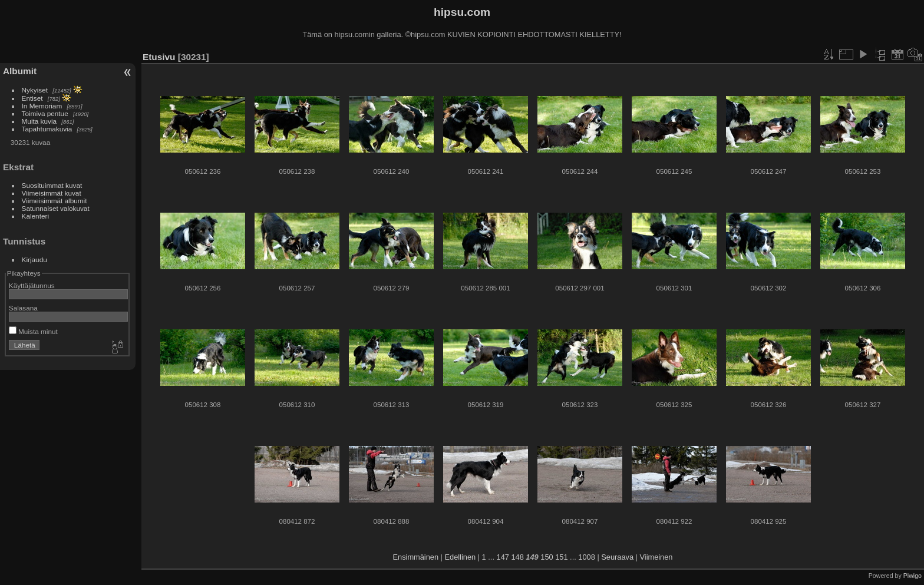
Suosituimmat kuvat (52, 185)
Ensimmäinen (416, 557)
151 (561, 557)
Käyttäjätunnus (32, 285)
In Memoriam (42, 106)
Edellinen (461, 557)
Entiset (32, 98)
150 (547, 557)
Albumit (20, 71)
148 (517, 557)
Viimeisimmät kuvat (52, 193)
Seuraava (617, 557)
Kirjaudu (34, 260)
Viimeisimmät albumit (55, 201)
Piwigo (913, 576)
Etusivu (159, 57)
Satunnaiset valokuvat (56, 208)
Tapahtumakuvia (47, 129)
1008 (586, 557)
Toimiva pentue (45, 113)
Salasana (23, 308)
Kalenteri (35, 216)
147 (503, 557)
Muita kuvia (39, 121)
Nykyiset (35, 90)
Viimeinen (656, 557)
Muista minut (33, 331)
